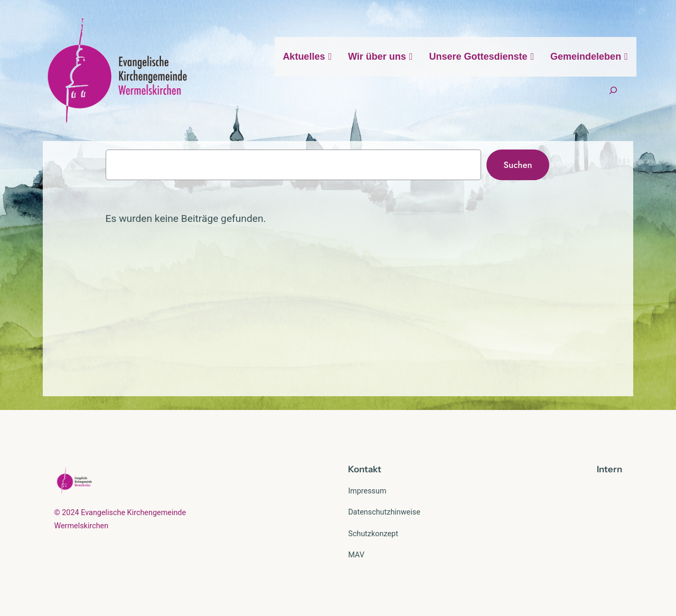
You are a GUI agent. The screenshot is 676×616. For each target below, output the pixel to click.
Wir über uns (381, 57)
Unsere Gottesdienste (482, 57)
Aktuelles (307, 57)
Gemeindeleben (589, 57)
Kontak (363, 469)
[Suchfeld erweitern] (613, 91)
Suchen (518, 165)
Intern (609, 469)
